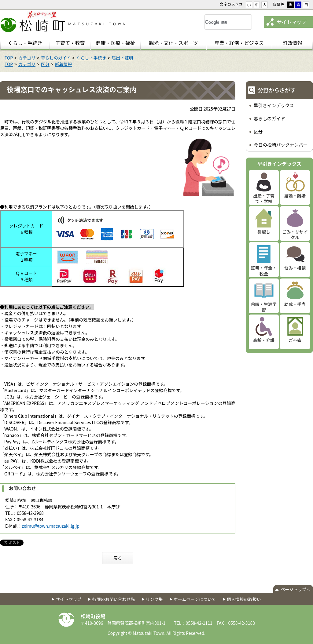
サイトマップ (291, 22)
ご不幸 (295, 340)
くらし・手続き (91, 58)
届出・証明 (122, 58)
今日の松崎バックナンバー (281, 145)
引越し (264, 232)
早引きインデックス (274, 105)
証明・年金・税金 (264, 271)
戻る (118, 558)
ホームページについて (195, 599)
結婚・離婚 (295, 196)
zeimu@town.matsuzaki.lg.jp (51, 526)
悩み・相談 (295, 268)
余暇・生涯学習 (264, 307)
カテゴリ (27, 58)
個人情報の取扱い (244, 599)
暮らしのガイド (56, 58)
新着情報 (64, 64)
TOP (9, 58)
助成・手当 (295, 304)
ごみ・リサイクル (295, 235)
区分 (45, 64)
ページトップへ (296, 589)
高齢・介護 (264, 340)
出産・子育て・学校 (264, 198)
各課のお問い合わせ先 (113, 599)
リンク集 (154, 599)
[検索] (221, 22)
